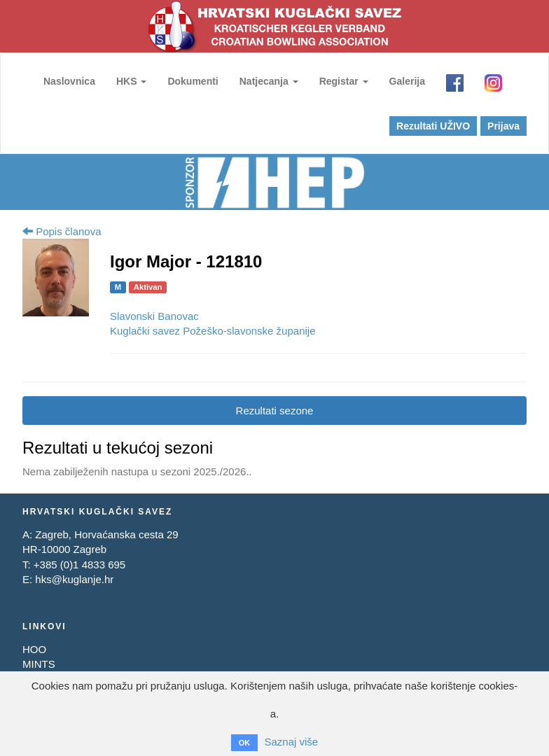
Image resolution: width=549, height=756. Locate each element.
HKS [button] (131, 81)
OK (245, 743)
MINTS (39, 664)
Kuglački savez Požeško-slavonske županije (213, 331)
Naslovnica (69, 81)
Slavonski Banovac (154, 316)
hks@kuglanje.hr (74, 579)
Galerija (407, 81)
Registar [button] (344, 81)
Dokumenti (193, 81)
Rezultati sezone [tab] (275, 411)
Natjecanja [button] (269, 81)
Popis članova (62, 231)
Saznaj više (291, 742)
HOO (34, 649)
